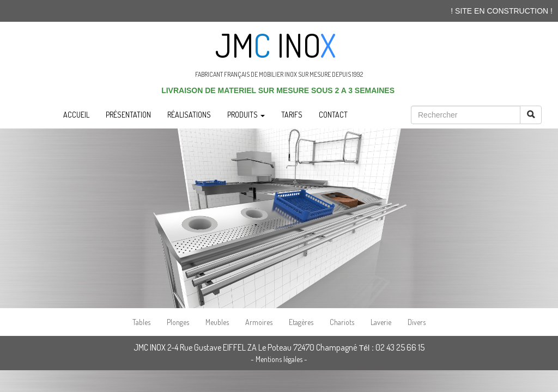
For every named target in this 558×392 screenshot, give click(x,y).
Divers (417, 322)
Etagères (301, 322)
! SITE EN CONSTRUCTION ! (502, 11)
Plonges (178, 322)
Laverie (381, 322)
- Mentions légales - (279, 359)
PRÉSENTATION (128, 115)
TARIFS (292, 115)
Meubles (217, 322)
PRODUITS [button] (246, 115)
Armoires (259, 322)
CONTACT (333, 115)
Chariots (342, 322)
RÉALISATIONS (189, 115)
